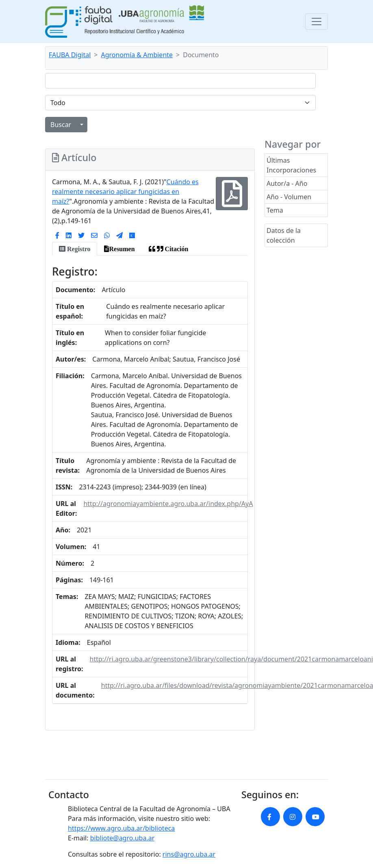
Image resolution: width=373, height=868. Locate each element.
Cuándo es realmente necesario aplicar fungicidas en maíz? (125, 192)
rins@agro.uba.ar (189, 854)
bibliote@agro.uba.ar (123, 838)
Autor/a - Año (287, 183)
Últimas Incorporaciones (291, 165)
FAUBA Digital (70, 55)
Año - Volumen (289, 197)
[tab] (75, 249)
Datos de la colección (284, 235)
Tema (275, 210)
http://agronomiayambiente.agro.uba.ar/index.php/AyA (168, 504)
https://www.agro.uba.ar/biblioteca (121, 828)
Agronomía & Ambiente (137, 55)
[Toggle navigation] (317, 22)
